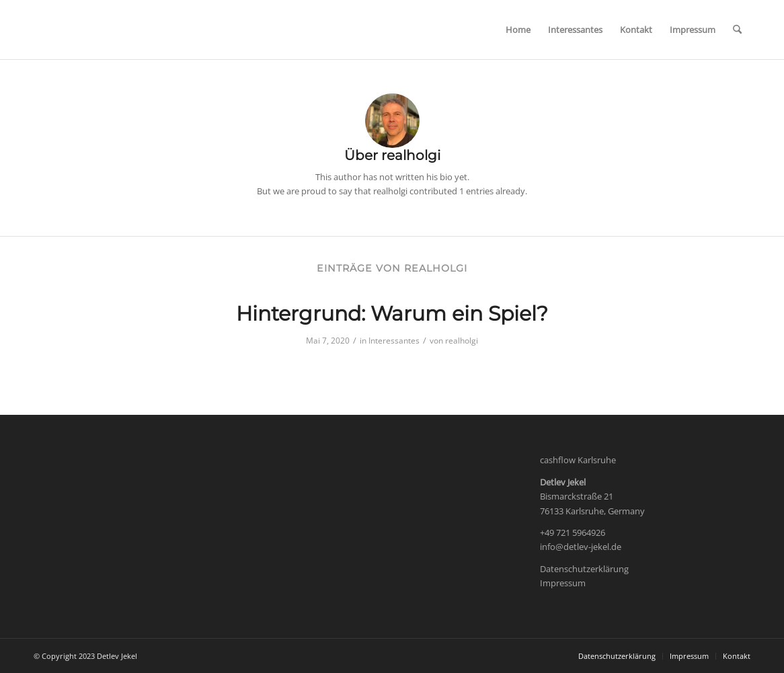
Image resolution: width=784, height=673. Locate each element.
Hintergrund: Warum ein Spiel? (392, 314)
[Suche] (737, 30)
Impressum (563, 583)
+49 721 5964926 (573, 532)
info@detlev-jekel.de (581, 547)
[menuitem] (518, 30)
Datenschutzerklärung (584, 569)
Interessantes (394, 341)
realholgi (462, 341)
